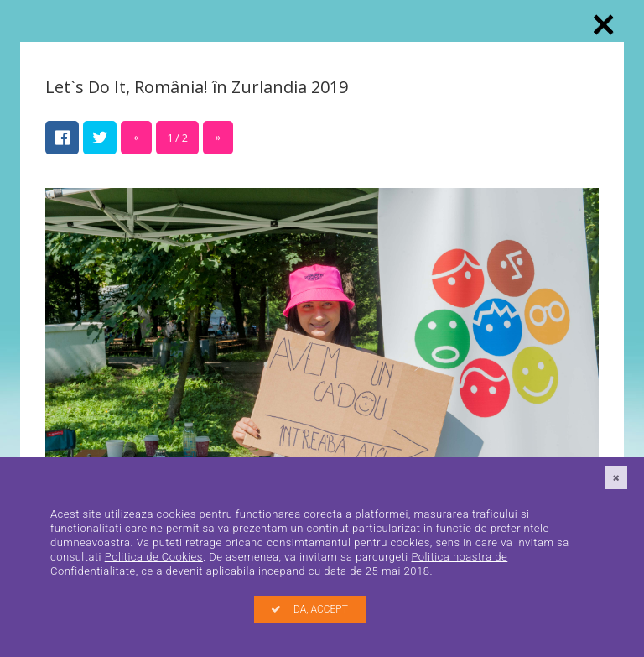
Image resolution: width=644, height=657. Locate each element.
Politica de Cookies (154, 557)
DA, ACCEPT (309, 609)
